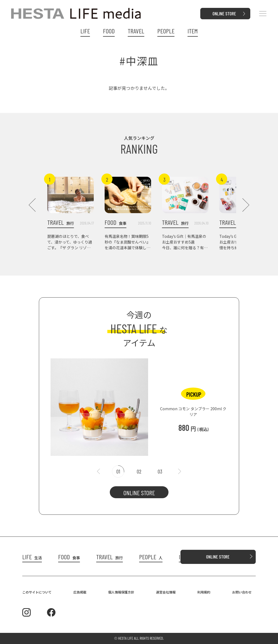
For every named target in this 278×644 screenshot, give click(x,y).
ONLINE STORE (139, 493)
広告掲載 (80, 592)
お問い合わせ (242, 592)
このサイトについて (37, 592)
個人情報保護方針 (121, 592)
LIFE (85, 31)
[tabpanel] (139, 404)
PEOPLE (166, 31)
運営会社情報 (166, 592)
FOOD (109, 31)
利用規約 (204, 592)
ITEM (193, 31)
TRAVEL (136, 31)
